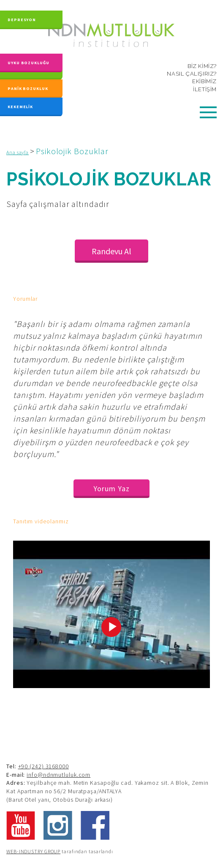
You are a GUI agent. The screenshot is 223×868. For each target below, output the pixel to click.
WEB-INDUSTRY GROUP (33, 851)
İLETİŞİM (205, 89)
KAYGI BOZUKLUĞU (29, 70)
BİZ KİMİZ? (202, 66)
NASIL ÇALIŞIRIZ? (192, 74)
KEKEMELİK (20, 106)
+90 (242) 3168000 (44, 766)
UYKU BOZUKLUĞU (29, 58)
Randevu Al (111, 251)
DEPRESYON (22, 17)
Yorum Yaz (111, 488)
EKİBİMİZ (204, 81)
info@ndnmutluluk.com (58, 775)
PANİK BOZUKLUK (28, 88)
